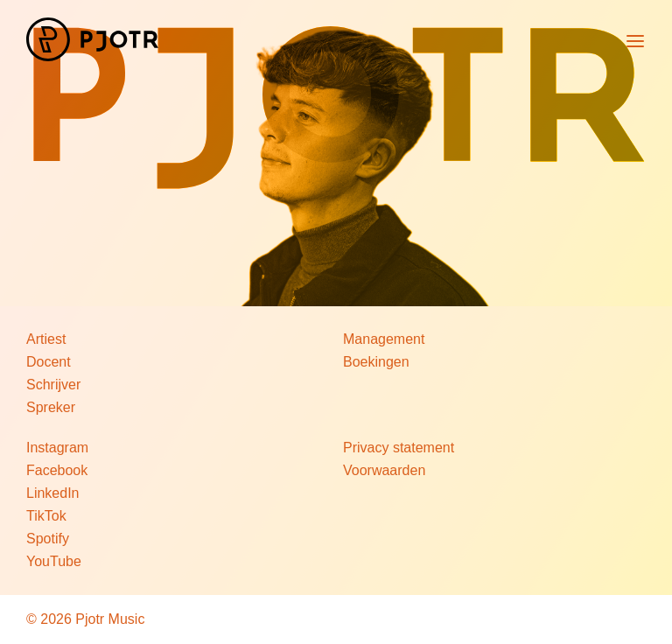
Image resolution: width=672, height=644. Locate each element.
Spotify (48, 539)
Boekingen (376, 362)
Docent (49, 362)
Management (384, 339)
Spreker (51, 408)
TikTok (46, 516)
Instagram (57, 448)
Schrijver (53, 385)
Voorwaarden (384, 471)
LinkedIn (53, 493)
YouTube (54, 562)
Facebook (57, 471)
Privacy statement (399, 448)
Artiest (46, 339)
